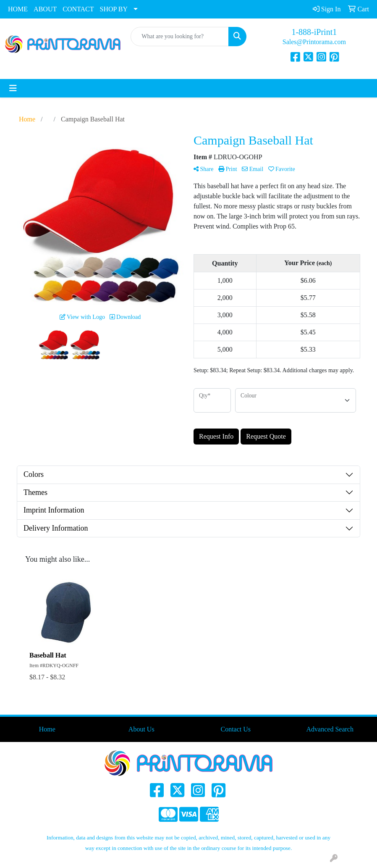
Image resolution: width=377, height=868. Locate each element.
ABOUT (45, 9)
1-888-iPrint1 (314, 32)
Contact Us (236, 729)
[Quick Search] (179, 37)
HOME (18, 9)
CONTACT (78, 9)
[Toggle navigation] (13, 88)
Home (47, 729)
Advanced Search (330, 729)
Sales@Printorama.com (314, 42)
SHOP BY (114, 9)
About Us (141, 729)
